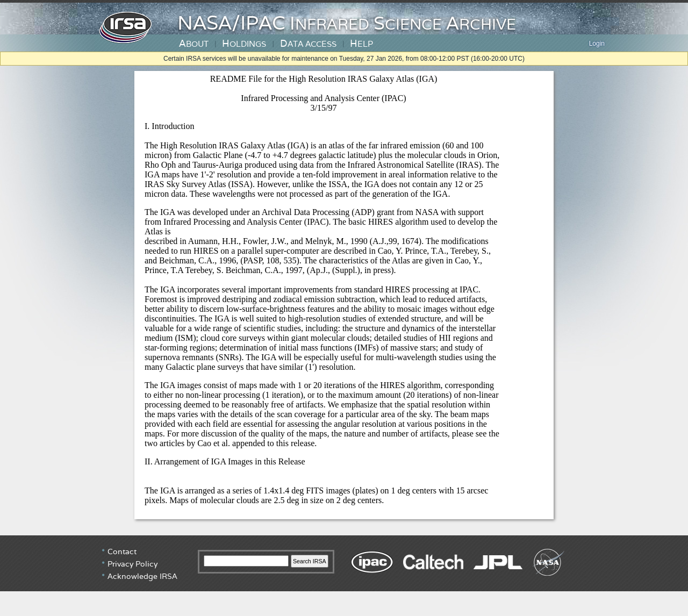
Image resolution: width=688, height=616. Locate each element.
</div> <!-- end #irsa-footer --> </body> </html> (344, 576)
